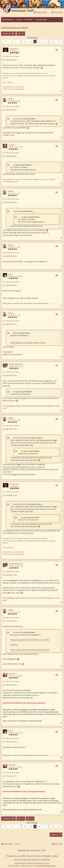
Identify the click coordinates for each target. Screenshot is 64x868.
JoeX (10, 274)
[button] (6, 41)
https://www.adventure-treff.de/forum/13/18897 (30, 640)
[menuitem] (55, 844)
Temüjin (11, 145)
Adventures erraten (14, 28)
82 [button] (31, 41)
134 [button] (53, 41)
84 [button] (39, 41)
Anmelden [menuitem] (57, 12)
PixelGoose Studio (42, 863)
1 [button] (18, 41)
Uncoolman (14, 49)
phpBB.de (46, 860)
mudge (10, 99)
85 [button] (45, 41)
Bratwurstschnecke (16, 364)
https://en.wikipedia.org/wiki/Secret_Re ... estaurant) (24, 467)
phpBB (21, 856)
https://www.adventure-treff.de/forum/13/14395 (30, 650)
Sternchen (12, 674)
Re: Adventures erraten (11, 56)
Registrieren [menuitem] (40, 12)
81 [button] (25, 41)
